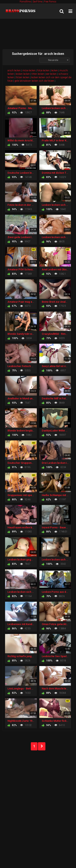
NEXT (42, 746)
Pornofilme (25, 2)
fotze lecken (43, 70)
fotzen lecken (23, 77)
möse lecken (29, 70)
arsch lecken (14, 70)
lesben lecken (23, 74)
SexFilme (37, 2)
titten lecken (38, 74)
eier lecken (51, 74)
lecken (55, 70)
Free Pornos (50, 2)
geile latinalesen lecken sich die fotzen (34, 81)
